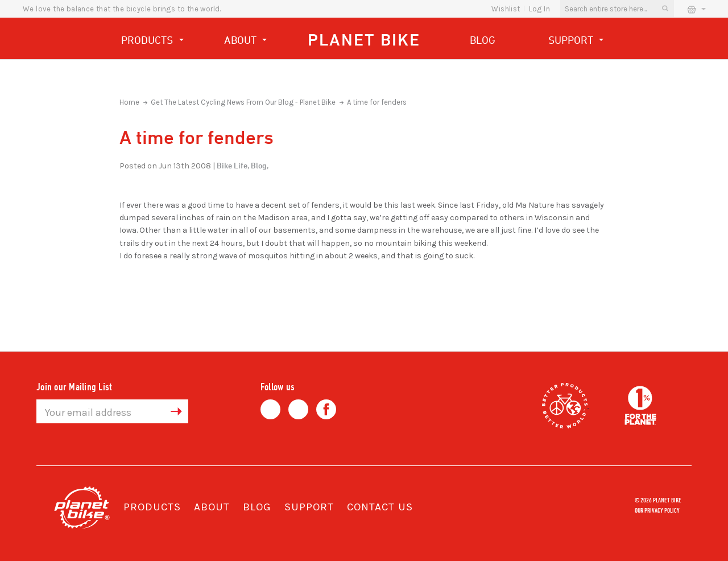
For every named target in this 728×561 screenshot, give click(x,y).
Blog (483, 40)
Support (576, 41)
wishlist (506, 9)
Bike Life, (233, 165)
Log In (539, 9)
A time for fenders (377, 102)
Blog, (260, 165)
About (246, 41)
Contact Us (380, 507)
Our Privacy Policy (657, 510)
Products (152, 41)
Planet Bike (364, 40)
